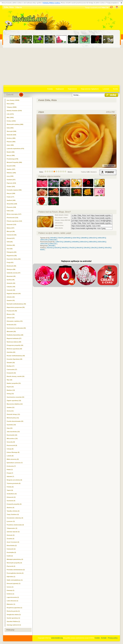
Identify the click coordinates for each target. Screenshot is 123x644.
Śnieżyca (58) (11, 269)
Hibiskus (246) (11, 173)
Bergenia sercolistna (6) (14, 480)
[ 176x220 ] (72, 248)
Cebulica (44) (11, 287)
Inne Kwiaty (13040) (13, 100)
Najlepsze (60, 89)
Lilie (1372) (10, 114)
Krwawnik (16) (11, 373)
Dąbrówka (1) (11, 577)
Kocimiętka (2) (11, 552)
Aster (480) (10, 145)
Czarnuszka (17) (12, 369)
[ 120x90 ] (100, 248)
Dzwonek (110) (11, 224)
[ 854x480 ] (52, 246)
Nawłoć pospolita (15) (14, 383)
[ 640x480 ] (53, 238)
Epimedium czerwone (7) (15, 463)
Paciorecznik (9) (12, 445)
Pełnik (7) (10, 470)
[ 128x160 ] (86, 248)
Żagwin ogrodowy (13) (14, 401)
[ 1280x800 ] (67, 242)
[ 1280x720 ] (59, 242)
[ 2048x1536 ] (53, 240)
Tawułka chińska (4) (13, 511)
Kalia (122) (10, 211)
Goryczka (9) (11, 442)
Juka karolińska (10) (13, 432)
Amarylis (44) (11, 283)
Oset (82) (10, 249)
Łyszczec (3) (11, 521)
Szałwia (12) (11, 407)
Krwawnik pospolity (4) (14, 504)
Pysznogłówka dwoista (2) (15, 573)
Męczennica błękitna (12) (15, 404)
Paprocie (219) (11, 183)
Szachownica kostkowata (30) (16, 328)
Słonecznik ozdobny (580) (15, 124)
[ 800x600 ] (68, 238)
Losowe (106, 89)
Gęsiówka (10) (11, 425)
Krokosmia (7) (11, 466)
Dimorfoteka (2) (12, 546)
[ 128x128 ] (93, 248)
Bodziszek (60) (11, 266)
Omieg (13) (10, 394)
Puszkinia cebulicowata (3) (15, 525)
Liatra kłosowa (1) (12, 601)
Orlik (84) (10, 242)
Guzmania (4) (11, 501)
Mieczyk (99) (11, 231)
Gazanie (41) (11, 300)
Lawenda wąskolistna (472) (15, 149)
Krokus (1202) (11, 121)
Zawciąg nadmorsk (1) (14, 625)
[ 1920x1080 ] (101, 242)
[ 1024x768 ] (76, 238)
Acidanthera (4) (12, 494)
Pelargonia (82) (12, 252)
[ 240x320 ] (64, 248)
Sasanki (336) (11, 166)
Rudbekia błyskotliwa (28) (15, 335)
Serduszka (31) (12, 325)
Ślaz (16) (10, 380)
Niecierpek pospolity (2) (14, 563)
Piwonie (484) (11, 142)
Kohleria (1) (11, 594)
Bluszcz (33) (11, 314)
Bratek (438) (11, 152)
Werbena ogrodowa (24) (14, 349)
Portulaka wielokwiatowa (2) (16, 570)
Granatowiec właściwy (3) (15, 518)
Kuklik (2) (10, 556)
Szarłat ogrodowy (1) (13, 618)
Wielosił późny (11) (13, 418)
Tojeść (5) (10, 490)
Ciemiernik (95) (12, 235)
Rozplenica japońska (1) (14, 608)
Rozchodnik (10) (12, 435)
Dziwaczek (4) (11, 497)
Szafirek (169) (11, 200)
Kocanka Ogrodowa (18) (15, 359)
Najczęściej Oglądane (90, 89)
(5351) (11, 104)
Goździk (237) (11, 180)
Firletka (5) (10, 487)
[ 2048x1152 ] (53, 244)
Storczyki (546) (12, 131)
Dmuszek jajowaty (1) (14, 583)
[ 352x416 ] (50, 248)
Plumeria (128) (11, 207)
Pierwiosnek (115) (12, 218)
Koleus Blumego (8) (13, 452)
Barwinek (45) (11, 276)
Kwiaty (50, 89)
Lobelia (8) (10, 456)
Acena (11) (10, 411)
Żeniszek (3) (11, 535)
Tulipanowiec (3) (12, 528)
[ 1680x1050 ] (92, 242)
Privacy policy (113, 638)
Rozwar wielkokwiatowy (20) (16, 356)
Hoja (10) (10, 428)
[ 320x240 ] (57, 248)
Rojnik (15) (10, 387)
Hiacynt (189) (11, 193)
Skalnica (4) (11, 508)
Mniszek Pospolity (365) (14, 162)
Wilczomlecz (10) (12, 438)
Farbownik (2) (11, 549)
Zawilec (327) (11, 169)
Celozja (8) (10, 449)
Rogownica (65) (12, 256)
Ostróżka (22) (11, 352)
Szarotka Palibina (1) (13, 621)
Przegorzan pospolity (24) (15, 345)
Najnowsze (72, 89)
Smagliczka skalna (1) (14, 615)
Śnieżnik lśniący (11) (13, 414)
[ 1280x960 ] (84, 238)
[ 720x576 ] (60, 238)
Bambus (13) (11, 390)
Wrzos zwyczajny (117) (14, 214)
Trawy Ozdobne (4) (13, 514)
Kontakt (104, 638)
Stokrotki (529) (11, 135)
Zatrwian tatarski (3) (13, 532)
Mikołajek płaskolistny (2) (15, 559)
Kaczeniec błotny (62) (14, 259)
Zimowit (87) (11, 238)
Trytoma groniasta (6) (14, 483)
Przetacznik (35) (12, 311)
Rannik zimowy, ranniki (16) (16, 376)
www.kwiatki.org (57, 638)
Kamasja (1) (11, 590)
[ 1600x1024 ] (83, 242)
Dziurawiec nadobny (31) (15, 321)
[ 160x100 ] (79, 248)
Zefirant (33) (11, 318)
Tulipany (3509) (12, 107)
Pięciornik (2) (11, 566)
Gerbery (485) (11, 138)
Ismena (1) (10, 587)
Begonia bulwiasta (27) (14, 338)
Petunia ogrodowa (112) (14, 221)
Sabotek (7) (10, 476)
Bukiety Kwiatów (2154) (14, 111)
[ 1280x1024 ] (92, 238)
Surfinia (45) (11, 280)
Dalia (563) (10, 128)
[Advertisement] (62, 67)
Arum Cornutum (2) (13, 542)
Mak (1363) (10, 117)
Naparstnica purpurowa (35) (16, 307)
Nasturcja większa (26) (14, 342)
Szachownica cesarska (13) (15, 397)
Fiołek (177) (11, 197)
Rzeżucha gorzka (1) (13, 611)
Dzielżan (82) (11, 245)
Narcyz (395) (11, 155)
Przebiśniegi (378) (13, 159)
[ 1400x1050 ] (101, 238)
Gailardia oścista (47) (14, 273)
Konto (115, 89)
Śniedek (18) (11, 363)
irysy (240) (10, 176)
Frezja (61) (10, 262)
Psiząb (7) (10, 473)
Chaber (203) (11, 187)
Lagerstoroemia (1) (13, 597)
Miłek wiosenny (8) (13, 459)
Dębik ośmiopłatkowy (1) (15, 580)
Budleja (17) (11, 366)
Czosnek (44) (11, 290)
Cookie (97, 638)
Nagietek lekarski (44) (14, 294)
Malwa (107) (11, 228)
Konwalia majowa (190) (14, 190)
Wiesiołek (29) (11, 331)
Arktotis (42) (11, 297)
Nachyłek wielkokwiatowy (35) (16, 304)
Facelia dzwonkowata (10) (15, 421)
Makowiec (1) (11, 604)
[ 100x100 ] (107, 248)
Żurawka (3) (11, 539)
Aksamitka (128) (12, 204)
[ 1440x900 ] (75, 242)
